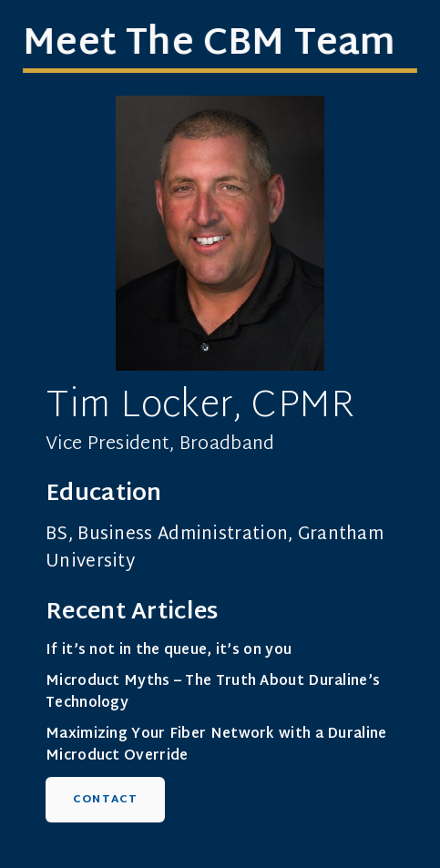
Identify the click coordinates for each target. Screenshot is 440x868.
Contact (105, 800)
